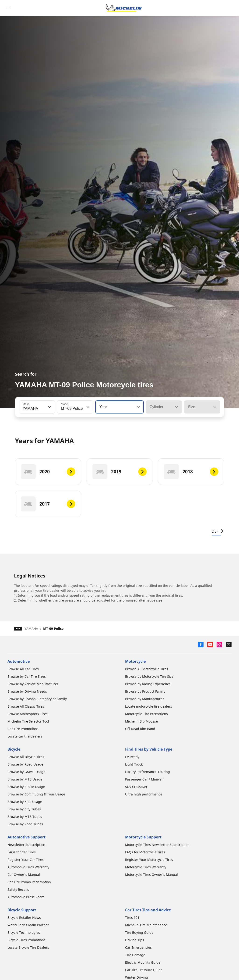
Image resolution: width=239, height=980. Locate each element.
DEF (218, 531)
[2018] (191, 472)
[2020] (48, 472)
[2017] (48, 504)
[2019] (120, 472)
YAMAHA (31, 629)
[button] (49, 407)
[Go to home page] (124, 8)
